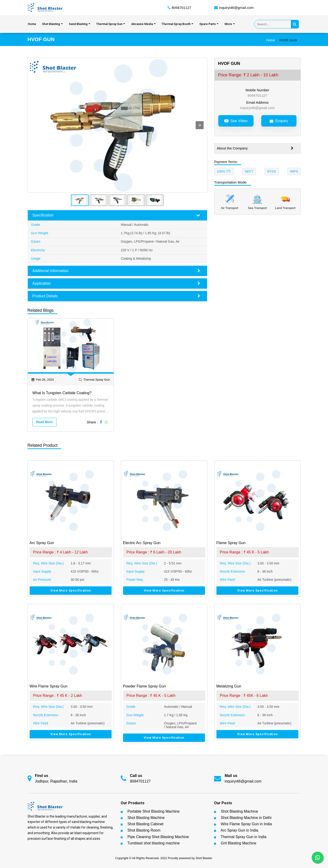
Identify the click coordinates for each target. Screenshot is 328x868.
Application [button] (116, 283)
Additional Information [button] (116, 271)
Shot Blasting (51, 24)
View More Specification (71, 591)
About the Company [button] (255, 149)
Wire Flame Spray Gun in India (246, 824)
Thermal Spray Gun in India (244, 837)
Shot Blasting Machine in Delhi (246, 818)
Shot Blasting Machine (146, 818)
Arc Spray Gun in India (239, 831)
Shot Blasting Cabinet (145, 824)
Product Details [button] (116, 296)
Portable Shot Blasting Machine (153, 812)
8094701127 (182, 8)
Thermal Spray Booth (176, 24)
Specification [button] (116, 216)
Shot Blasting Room (144, 831)
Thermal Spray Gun (109, 24)
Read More (45, 422)
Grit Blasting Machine (239, 843)
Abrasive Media (142, 24)
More (228, 24)
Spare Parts (208, 24)
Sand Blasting (78, 24)
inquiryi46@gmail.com (236, 8)
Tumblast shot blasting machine (154, 843)
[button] (200, 125)
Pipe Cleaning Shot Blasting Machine (158, 837)
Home (32, 24)
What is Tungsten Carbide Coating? (62, 393)
